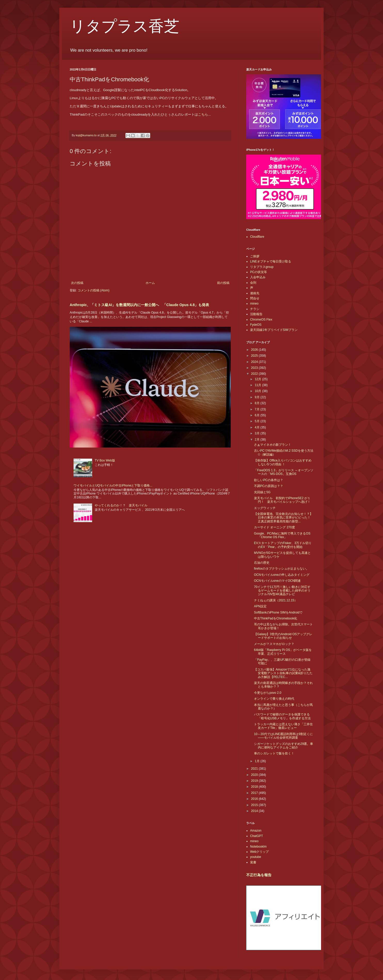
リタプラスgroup (262, 267)
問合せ (255, 298)
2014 (255, 811)
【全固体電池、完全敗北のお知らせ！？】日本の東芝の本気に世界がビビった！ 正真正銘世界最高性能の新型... (284, 518)
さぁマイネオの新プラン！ (273, 445)
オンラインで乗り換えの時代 (274, 699)
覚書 (253, 862)
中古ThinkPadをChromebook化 (276, 618)
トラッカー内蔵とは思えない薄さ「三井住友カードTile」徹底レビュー (283, 726)
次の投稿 (77, 283)
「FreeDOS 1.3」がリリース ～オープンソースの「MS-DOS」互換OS (284, 472)
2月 (258, 440)
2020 (255, 775)
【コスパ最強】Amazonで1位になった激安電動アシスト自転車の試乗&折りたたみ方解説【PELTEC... (283, 673)
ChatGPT (257, 836)
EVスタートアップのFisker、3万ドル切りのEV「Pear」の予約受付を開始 (283, 545)
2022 (255, 374)
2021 (255, 769)
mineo (254, 304)
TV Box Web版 (105, 460)
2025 (255, 356)
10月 (258, 391)
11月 (258, 385)
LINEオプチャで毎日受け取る (271, 261)
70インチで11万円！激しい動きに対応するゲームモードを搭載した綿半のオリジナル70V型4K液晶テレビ (282, 591)
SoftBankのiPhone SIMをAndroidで (278, 612)
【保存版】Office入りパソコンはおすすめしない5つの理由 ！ (283, 462)
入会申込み (258, 277)
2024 (255, 362)
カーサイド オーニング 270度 (274, 527)
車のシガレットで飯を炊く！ (274, 753)
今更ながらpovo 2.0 (268, 693)
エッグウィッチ (265, 508)
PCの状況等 (258, 272)
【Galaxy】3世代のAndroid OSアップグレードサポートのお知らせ (283, 636)
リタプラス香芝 (125, 26)
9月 (258, 397)
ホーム (150, 283)
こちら (203, 114)
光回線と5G (262, 492)
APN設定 (260, 606)
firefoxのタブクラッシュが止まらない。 (281, 569)
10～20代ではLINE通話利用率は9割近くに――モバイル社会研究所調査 (283, 736)
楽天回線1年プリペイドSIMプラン (274, 330)
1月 (258, 761)
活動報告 (256, 314)
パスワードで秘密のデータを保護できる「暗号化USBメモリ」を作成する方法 (282, 716)
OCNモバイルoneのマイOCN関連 (277, 581)
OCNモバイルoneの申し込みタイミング (282, 575)
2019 (255, 781)
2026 (255, 350)
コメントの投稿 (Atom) (94, 290)
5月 (258, 421)
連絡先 (255, 293)
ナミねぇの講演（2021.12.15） (276, 600)
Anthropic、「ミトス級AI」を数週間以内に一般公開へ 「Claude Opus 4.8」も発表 (139, 305)
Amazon (256, 831)
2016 (255, 799)
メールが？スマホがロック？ (274, 644)
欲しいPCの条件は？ (269, 480)
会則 (253, 283)
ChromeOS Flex (261, 320)
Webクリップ (259, 852)
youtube (256, 857)
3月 (258, 433)
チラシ (255, 309)
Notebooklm (258, 847)
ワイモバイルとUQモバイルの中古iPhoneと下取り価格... (113, 485)
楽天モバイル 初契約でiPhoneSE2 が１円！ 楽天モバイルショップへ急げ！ (282, 500)
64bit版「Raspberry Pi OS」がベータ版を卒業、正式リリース (283, 652)
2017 (255, 793)
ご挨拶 (255, 256)
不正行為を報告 (259, 875)
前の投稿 (223, 283)
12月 (258, 379)
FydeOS (256, 325)
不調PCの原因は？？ (269, 486)
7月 (258, 409)
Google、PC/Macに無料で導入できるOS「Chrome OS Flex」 (282, 535)
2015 (255, 805)
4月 (258, 427)
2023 (255, 368)
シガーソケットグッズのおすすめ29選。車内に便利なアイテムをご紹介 (284, 746)
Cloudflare (257, 237)
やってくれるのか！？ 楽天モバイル (121, 505)
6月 (258, 415)
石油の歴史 (262, 563)
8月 (258, 403)
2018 (255, 787)
